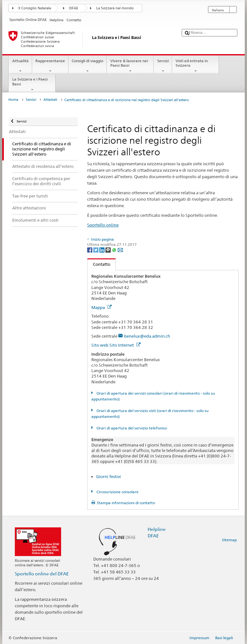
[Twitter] (96, 250)
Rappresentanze (50, 66)
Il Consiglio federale (35, 8)
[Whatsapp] (115, 250)
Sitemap (229, 540)
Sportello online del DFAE (42, 574)
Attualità (20, 66)
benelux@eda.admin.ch (147, 336)
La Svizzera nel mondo (115, 8)
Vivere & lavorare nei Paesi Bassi (130, 66)
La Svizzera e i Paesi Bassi (32, 84)
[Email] (120, 250)
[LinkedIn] (102, 250)
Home (13, 100)
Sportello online (103, 225)
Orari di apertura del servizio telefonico (131, 428)
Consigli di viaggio (88, 66)
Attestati (50, 100)
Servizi (163, 66)
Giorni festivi (109, 476)
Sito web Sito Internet (116, 345)
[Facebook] (90, 250)
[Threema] (109, 250)
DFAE (74, 8)
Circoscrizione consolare (117, 492)
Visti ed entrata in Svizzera (196, 66)
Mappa (101, 307)
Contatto (99, 264)
